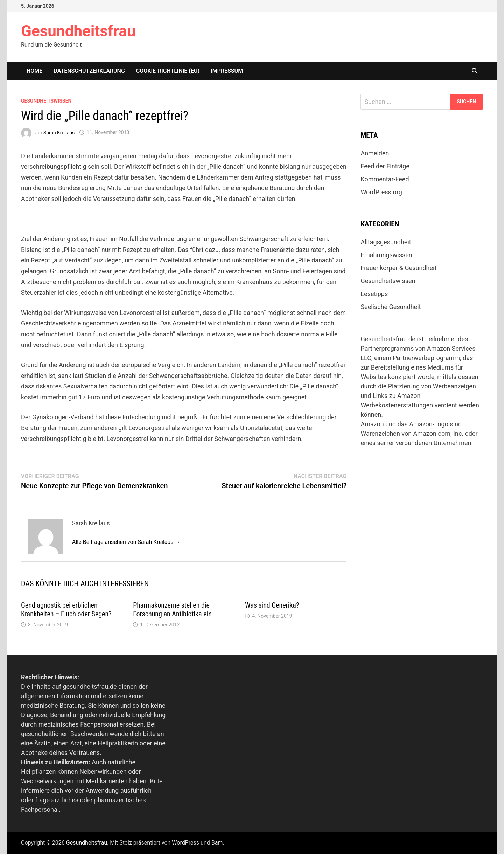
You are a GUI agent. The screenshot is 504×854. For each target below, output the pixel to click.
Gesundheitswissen (46, 101)
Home (34, 71)
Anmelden (375, 153)
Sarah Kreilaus (59, 132)
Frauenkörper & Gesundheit (398, 268)
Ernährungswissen (386, 255)
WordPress (185, 843)
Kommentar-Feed (385, 179)
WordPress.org (381, 192)
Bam (217, 843)
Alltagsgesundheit (386, 242)
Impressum (227, 71)
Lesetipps (374, 294)
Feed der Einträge (385, 166)
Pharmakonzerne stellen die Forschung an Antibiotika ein (172, 610)
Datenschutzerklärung (89, 71)
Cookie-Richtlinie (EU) (168, 71)
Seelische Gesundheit (391, 307)
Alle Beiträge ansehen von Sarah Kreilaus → (126, 542)
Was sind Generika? (272, 605)
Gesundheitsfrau (78, 31)
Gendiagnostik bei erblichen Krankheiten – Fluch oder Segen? (66, 610)
